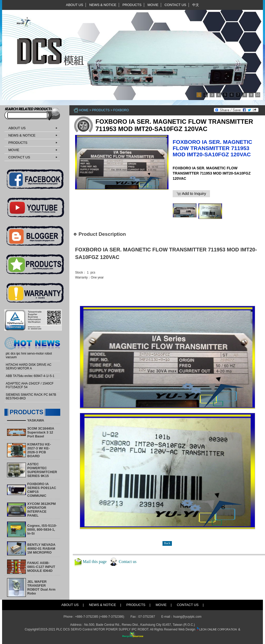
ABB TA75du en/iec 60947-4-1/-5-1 (30, 376)
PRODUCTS (132, 5)
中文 (196, 5)
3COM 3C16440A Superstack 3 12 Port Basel (41, 432)
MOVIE (153, 5)
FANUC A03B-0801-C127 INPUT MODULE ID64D (41, 567)
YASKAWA (36, 420)
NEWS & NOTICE (103, 5)
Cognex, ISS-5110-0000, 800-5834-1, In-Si (42, 530)
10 (258, 95)
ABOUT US (75, 5)
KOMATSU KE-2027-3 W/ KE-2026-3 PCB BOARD (39, 450)
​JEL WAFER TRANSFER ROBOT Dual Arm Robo (41, 587)
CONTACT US (175, 5)
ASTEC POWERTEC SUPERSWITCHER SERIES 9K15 (42, 470)
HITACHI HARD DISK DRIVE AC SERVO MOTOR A (29, 367)
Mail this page (95, 562)
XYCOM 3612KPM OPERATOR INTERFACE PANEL (42, 510)
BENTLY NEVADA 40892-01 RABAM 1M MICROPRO (41, 549)
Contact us (128, 562)
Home (84, 110)
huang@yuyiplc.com (187, 617)
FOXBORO (121, 110)
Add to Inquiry (191, 194)
